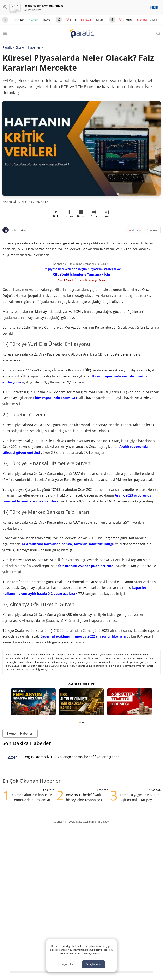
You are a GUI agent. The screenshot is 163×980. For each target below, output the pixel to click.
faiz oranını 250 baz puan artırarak (86, 566)
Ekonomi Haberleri (28, 47)
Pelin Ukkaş (19, 230)
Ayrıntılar (68, 964)
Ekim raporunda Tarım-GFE (55, 398)
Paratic (7, 47)
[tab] (80, 723)
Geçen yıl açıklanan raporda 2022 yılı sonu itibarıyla (83, 636)
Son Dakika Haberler (27, 743)
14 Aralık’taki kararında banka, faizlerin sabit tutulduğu (68, 544)
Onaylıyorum (93, 964)
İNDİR (154, 8)
